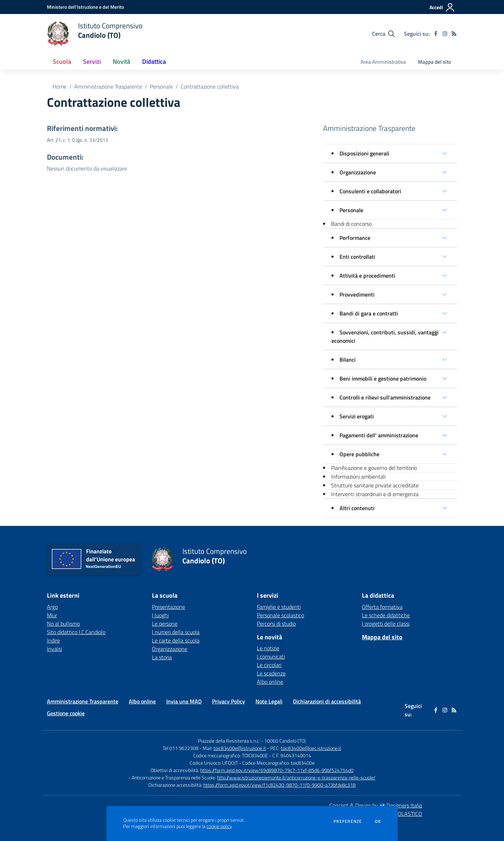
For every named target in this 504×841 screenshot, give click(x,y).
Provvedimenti (357, 294)
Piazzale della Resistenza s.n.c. (229, 741)
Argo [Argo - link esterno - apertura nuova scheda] (52, 607)
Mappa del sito (435, 62)
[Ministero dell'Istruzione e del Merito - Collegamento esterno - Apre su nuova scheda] (85, 7)
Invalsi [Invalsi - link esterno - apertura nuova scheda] (54, 649)
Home (59, 86)
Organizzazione (358, 172)
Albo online (270, 682)
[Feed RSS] (454, 34)
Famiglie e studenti (279, 607)
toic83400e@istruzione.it (240, 748)
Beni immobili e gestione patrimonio (383, 378)
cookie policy (219, 826)
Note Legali (269, 701)
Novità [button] (121, 61)
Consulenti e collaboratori (370, 191)
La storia (162, 657)
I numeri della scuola (176, 632)
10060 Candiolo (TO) (285, 741)
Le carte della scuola (176, 640)
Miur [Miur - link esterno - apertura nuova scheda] (52, 615)
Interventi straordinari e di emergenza (375, 494)
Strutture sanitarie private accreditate (375, 485)
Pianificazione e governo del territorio (374, 468)
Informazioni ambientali (358, 477)
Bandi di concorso (351, 224)
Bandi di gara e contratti (369, 313)
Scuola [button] (62, 61)
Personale (161, 86)
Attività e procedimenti (367, 276)
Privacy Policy (229, 701)
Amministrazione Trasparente (108, 86)
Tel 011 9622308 (181, 748)
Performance (355, 238)
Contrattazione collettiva (210, 86)
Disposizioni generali (364, 153)
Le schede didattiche (386, 615)
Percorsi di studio (276, 624)
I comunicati (271, 656)
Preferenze (348, 821)
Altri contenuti (357, 508)
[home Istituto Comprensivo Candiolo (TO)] (95, 34)
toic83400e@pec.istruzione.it (311, 748)
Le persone (165, 624)
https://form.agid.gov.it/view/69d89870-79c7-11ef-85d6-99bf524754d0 (277, 770)
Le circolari (269, 665)
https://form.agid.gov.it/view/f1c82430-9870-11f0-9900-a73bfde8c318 (279, 785)
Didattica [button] (154, 61)
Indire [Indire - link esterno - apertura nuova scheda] (53, 640)
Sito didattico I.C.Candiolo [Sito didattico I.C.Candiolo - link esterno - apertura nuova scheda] (76, 632)
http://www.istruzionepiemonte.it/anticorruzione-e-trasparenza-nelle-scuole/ (296, 777)
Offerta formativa (382, 607)
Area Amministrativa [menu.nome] (383, 62)
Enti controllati (357, 257)
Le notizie (268, 648)
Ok (378, 821)
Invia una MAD (184, 701)
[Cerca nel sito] (383, 34)
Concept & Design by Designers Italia (376, 805)
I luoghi (160, 615)
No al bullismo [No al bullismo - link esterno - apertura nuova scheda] (63, 624)
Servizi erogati (357, 416)
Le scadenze (271, 673)
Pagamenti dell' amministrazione (379, 435)
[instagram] (445, 34)
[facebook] (436, 34)
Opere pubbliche (359, 454)
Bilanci (348, 360)
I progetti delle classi (386, 624)
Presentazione (169, 607)
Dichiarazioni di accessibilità (327, 701)
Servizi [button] (92, 61)
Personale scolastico (281, 615)
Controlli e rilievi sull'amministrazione (385, 397)
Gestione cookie (66, 713)
